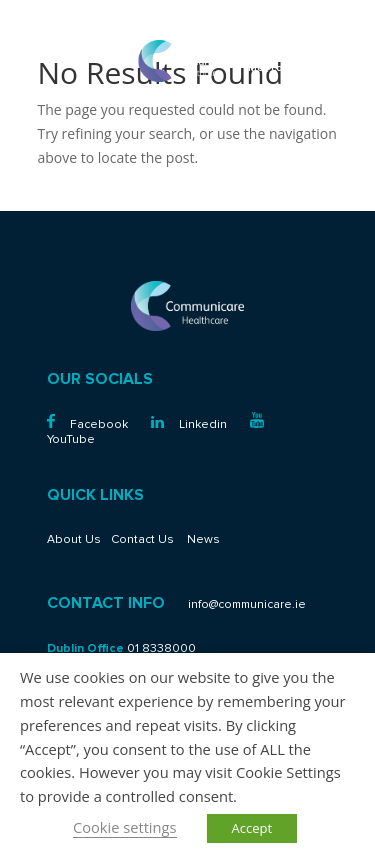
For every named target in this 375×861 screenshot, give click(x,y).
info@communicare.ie (297, 68)
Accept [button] (252, 828)
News (203, 539)
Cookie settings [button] (125, 827)
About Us (74, 539)
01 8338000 (321, 54)
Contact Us (142, 539)
